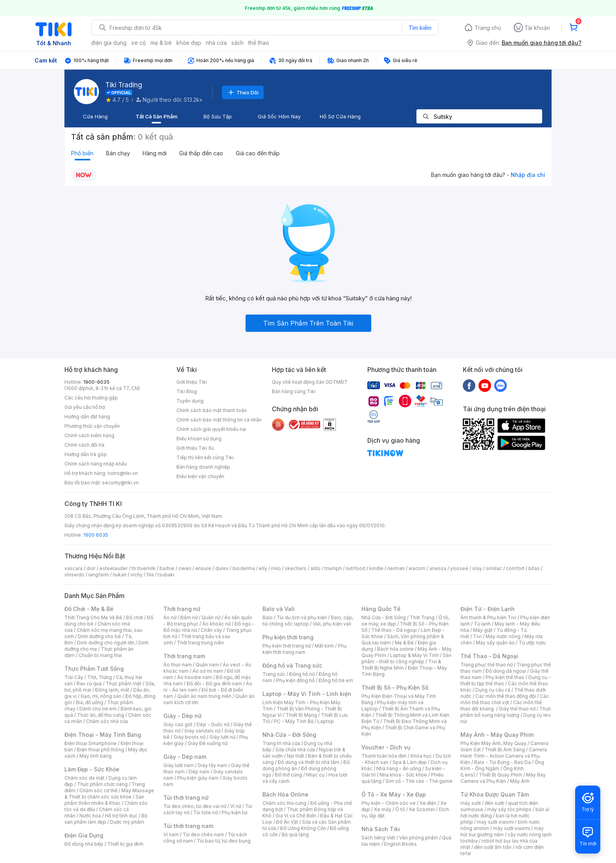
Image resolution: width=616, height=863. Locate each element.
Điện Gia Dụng (84, 835)
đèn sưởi (494, 803)
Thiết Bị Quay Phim (500, 775)
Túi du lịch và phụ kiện (302, 617)
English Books (401, 844)
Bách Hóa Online (285, 794)
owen (185, 568)
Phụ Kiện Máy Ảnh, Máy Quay (493, 743)
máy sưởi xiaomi (511, 828)
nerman (396, 568)
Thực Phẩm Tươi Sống (94, 669)
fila (150, 575)
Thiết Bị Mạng (301, 715)
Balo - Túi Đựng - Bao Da (502, 762)
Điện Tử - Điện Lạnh (488, 609)
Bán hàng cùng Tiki (294, 391)
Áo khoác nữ (216, 624)
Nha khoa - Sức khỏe (403, 775)
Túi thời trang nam (188, 826)
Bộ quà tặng (295, 834)
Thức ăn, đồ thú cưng (101, 715)
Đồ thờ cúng (289, 775)
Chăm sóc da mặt (84, 778)
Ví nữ (236, 806)
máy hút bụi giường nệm (502, 831)
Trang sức (274, 674)
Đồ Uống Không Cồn (303, 828)
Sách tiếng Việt (378, 838)
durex (222, 568)
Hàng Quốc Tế (381, 609)
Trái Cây (74, 677)
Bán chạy (118, 153)
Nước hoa (90, 816)
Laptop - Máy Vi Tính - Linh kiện (307, 694)
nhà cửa (216, 43)
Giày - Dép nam (185, 757)
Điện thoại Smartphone (91, 743)
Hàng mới (155, 153)
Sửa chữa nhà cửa (295, 750)
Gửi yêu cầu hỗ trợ (85, 407)
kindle (376, 568)
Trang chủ (488, 28)
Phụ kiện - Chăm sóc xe (389, 803)
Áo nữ (170, 617)
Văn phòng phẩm (419, 838)
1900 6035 (96, 535)
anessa (438, 568)
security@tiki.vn (120, 483)
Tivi (477, 636)
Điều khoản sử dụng (199, 439)
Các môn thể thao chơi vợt (505, 699)
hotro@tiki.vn (123, 473)
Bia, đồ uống (90, 702)
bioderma (244, 568)
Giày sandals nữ (202, 731)
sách (237, 43)
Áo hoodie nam (195, 677)
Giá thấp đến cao (201, 153)
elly (263, 568)
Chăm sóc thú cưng (284, 803)
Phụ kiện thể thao (505, 677)
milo (276, 568)
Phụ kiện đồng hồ (295, 680)
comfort (515, 568)
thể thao (259, 43)
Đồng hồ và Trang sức (292, 665)
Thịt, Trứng (100, 677)
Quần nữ (211, 617)
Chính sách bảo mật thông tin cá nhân (219, 420)
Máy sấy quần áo (495, 643)
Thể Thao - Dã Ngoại (489, 656)
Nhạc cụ (315, 775)
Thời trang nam (184, 656)
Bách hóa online (395, 649)
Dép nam (199, 772)
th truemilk (144, 568)
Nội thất (295, 756)
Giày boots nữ (190, 737)
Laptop (326, 721)
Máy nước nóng (503, 636)
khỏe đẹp (189, 43)
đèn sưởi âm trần (493, 847)
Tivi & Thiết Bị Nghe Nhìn (401, 665)
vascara (73, 568)
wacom (417, 568)
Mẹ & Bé (404, 643)
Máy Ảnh (520, 781)
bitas (534, 568)
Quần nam (207, 665)
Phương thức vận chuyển (92, 426)
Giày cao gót (178, 724)
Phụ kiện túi (235, 812)
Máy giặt (483, 630)
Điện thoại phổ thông (101, 750)
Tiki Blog (187, 391)
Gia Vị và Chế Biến (296, 816)
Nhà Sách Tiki (381, 829)
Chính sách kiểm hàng (89, 435)
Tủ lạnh (482, 624)
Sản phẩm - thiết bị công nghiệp (406, 658)
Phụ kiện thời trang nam (304, 649)
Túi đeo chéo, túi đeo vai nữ (195, 806)
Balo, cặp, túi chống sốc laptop (308, 621)
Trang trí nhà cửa (281, 743)
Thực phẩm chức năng (102, 784)
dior (91, 568)
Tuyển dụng (190, 401)
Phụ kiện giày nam (198, 778)
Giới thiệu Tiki (192, 382)
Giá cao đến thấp (258, 153)
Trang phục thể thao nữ (487, 665)
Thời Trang (422, 617)
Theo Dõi (243, 92)
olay (477, 568)
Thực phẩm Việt (124, 684)
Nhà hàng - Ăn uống (399, 768)
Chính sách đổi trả (84, 445)
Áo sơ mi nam (208, 671)
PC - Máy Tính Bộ (294, 721)
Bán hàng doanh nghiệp (203, 467)
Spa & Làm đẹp (410, 762)
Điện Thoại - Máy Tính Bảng (103, 735)
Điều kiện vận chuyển (200, 476)
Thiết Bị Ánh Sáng (505, 750)
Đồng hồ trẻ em (336, 680)
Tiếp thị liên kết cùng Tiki (205, 457)
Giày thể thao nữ (517, 709)
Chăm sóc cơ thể (98, 790)
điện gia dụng (109, 43)
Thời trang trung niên (200, 643)
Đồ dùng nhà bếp (84, 844)
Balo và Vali (279, 609)
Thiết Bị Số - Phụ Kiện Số (395, 687)
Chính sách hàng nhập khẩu (96, 464)
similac (494, 568)
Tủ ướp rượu (532, 643)
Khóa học (421, 756)
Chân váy (211, 630)
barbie (167, 568)
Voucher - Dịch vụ (386, 747)
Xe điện (428, 803)
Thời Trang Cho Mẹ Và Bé (93, 617)
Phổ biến (82, 153)
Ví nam (171, 834)
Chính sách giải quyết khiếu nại (211, 429)
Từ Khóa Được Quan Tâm (495, 794)
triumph (333, 568)
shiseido (74, 575)
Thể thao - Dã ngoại (394, 630)
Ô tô (400, 809)
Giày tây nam (212, 765)
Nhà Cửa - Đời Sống (289, 735)
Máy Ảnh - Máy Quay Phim (497, 735)
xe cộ (138, 43)
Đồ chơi (135, 617)
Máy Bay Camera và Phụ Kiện (503, 778)
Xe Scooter (422, 809)
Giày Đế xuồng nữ (208, 743)
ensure (203, 568)
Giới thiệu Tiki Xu (195, 448)
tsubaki (166, 575)
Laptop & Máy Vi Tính (414, 655)
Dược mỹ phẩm (127, 822)
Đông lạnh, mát (112, 690)
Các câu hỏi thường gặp (91, 398)
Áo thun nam (178, 665)
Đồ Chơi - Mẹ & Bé (89, 609)
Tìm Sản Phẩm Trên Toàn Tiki (308, 323)
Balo (268, 617)
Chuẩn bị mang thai (100, 655)
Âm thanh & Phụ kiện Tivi (488, 617)
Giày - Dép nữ (182, 716)
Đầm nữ (189, 617)
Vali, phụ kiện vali (332, 624)
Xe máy (383, 809)
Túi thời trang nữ (186, 798)
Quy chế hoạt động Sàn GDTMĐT (310, 382)
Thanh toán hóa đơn (384, 756)
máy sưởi (471, 803)
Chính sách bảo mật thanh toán (212, 410)
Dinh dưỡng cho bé (99, 636)
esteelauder (114, 568)
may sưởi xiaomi (495, 822)
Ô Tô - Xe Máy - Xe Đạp (394, 794)
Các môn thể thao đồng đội (506, 696)
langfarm (99, 575)
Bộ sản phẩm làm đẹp (106, 819)
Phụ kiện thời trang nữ (287, 646)
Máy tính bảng (95, 756)
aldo (315, 568)
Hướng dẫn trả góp (86, 454)
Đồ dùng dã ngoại (506, 671)
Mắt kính (324, 646)
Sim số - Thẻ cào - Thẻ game (419, 781)
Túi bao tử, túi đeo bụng (224, 841)
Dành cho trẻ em (98, 709)
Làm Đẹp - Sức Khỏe (92, 769)
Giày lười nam (179, 765)
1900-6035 (96, 382)
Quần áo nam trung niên (204, 696)
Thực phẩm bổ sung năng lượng (506, 712)
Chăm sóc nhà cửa (107, 721)
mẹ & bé (161, 43)
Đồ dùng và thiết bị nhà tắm (309, 762)
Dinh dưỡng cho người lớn (106, 643)
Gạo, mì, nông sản (101, 696)
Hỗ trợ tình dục (121, 816)
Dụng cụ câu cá (493, 690)
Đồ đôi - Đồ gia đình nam (214, 684)
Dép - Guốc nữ (213, 724)
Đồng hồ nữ (302, 674)
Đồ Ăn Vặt (287, 822)
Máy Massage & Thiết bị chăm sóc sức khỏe (109, 794)
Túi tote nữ (205, 812)
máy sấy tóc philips (509, 809)
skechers (296, 568)
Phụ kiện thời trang (288, 637)
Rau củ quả (89, 684)
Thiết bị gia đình (125, 844)
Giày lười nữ (222, 737)
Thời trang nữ (182, 609)
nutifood (356, 568)
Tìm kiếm (420, 28)
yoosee (459, 568)
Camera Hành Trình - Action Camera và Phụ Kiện (504, 756)
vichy (137, 575)
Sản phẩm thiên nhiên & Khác (104, 800)
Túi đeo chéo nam (203, 834)
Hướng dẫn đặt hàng (87, 417)
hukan (120, 575)
